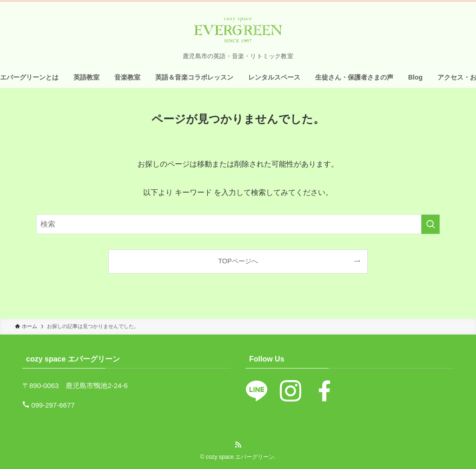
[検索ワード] (238, 224)
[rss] (238, 445)
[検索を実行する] (430, 224)
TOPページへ (238, 261)
